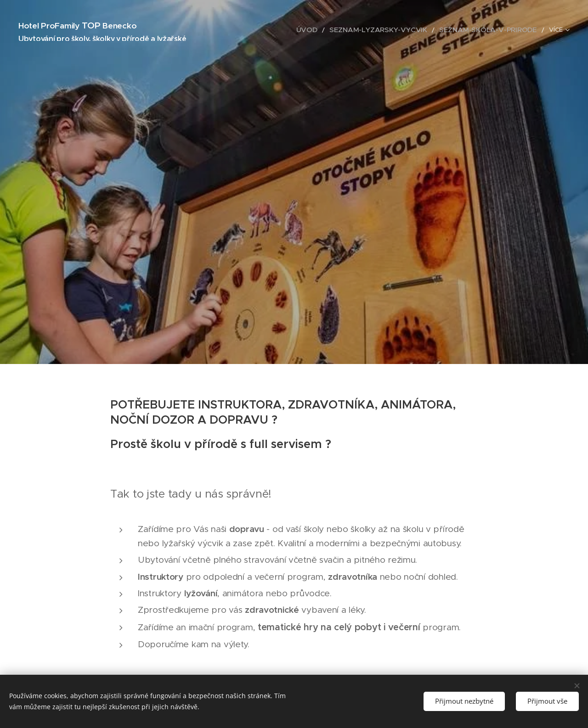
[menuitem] (337, 30)
